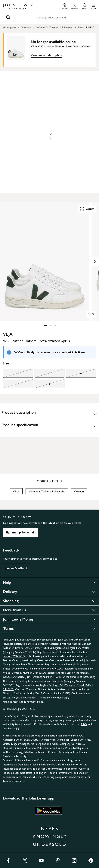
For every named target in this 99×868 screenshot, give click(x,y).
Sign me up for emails (21, 532)
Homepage (9, 27)
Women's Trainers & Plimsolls (54, 27)
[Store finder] (65, 6)
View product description (46, 55)
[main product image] (19, 49)
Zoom (87, 209)
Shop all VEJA (86, 27)
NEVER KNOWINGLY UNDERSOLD (50, 836)
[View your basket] (85, 6)
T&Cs (84, 724)
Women (26, 27)
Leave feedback (17, 568)
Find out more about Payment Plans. (23, 702)
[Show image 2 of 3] (94, 262)
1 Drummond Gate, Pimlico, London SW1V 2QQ (37, 669)
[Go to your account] (74, 6)
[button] (93, 6)
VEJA (16, 491)
